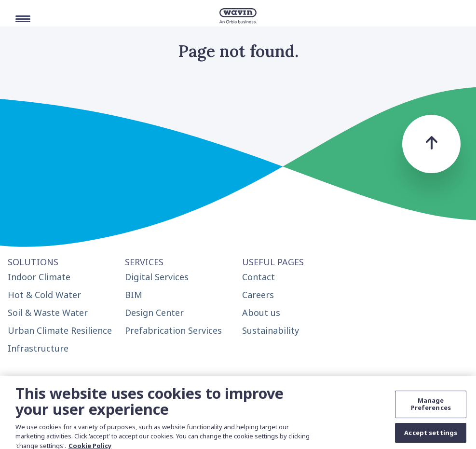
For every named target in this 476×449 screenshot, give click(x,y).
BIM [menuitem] (134, 295)
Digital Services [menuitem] (157, 277)
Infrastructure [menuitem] (38, 348)
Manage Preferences (431, 407)
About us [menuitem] (261, 313)
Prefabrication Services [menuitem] (173, 330)
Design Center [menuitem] (154, 313)
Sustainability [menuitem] (271, 330)
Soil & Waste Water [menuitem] (48, 313)
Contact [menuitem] (258, 277)
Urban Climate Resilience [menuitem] (60, 330)
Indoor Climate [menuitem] (39, 277)
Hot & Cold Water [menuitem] (44, 295)
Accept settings (431, 435)
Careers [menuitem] (258, 295)
